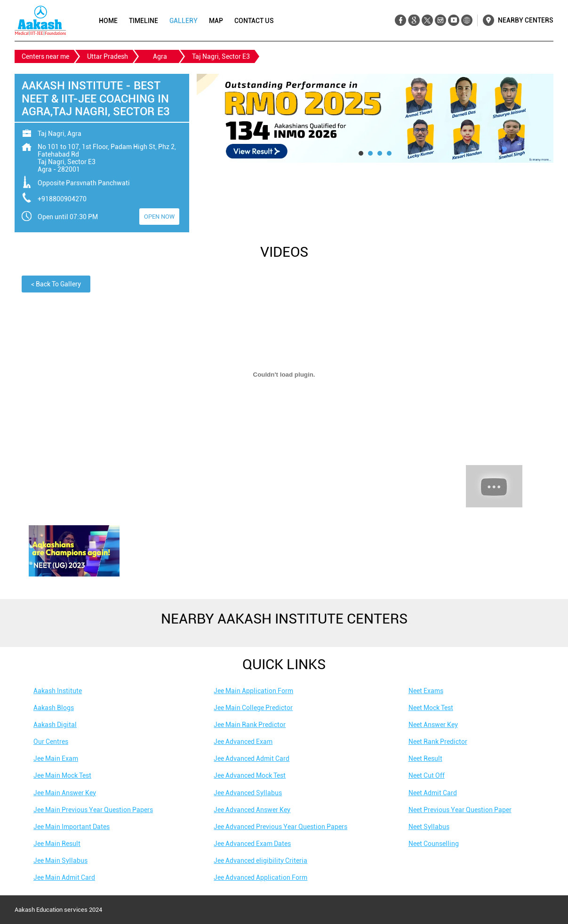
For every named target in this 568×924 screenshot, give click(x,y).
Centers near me (45, 56)
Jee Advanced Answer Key (252, 810)
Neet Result (425, 758)
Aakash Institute (58, 691)
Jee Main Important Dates (72, 827)
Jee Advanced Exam (243, 742)
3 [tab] (380, 153)
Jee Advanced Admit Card (252, 758)
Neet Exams (426, 691)
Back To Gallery (56, 284)
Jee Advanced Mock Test (250, 775)
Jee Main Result (57, 844)
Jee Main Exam (56, 758)
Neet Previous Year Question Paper (460, 810)
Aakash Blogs (54, 708)
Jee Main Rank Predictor (250, 725)
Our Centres (51, 742)
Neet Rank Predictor (438, 742)
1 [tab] (361, 153)
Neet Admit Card (433, 793)
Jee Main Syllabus (60, 861)
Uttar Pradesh (108, 56)
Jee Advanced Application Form (260, 877)
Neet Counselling (434, 844)
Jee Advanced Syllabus (248, 793)
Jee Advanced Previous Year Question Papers (280, 827)
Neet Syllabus (429, 827)
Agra (160, 56)
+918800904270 (62, 199)
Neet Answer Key (433, 725)
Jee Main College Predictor (253, 708)
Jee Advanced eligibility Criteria (260, 861)
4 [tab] (389, 153)
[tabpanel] (375, 118)
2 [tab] (370, 153)
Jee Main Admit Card (64, 877)
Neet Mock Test (431, 708)
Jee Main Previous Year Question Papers (93, 810)
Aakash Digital (55, 725)
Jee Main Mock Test (62, 775)
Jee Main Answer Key (65, 793)
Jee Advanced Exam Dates (252, 844)
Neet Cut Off (427, 775)
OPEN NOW (159, 217)
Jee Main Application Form (253, 691)
